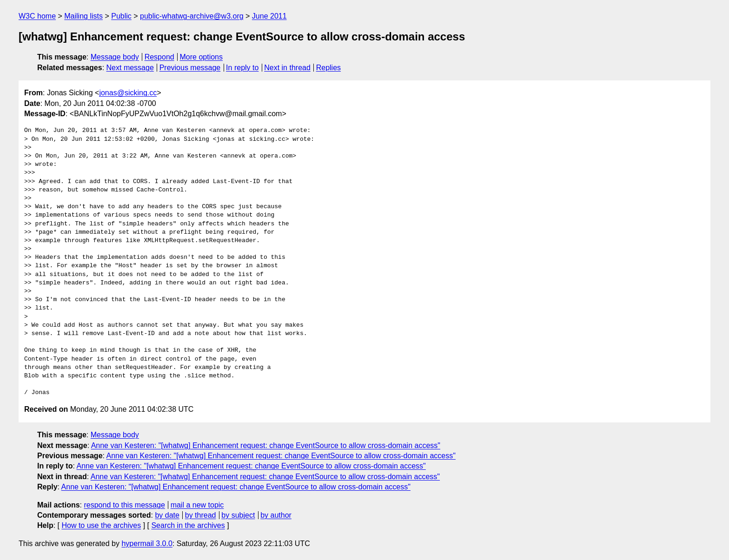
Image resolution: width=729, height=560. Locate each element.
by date (167, 515)
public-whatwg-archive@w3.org (192, 16)
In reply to (242, 68)
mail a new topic (197, 505)
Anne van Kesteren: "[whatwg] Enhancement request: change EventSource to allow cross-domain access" (266, 445)
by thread (201, 515)
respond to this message (124, 505)
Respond (159, 57)
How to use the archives (101, 525)
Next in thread (287, 68)
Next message (130, 68)
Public (121, 16)
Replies (328, 68)
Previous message (190, 68)
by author (276, 515)
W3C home (37, 16)
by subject (238, 515)
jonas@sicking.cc (128, 93)
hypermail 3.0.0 (147, 544)
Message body (115, 57)
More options (202, 57)
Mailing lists (83, 16)
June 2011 (269, 16)
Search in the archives (188, 525)
